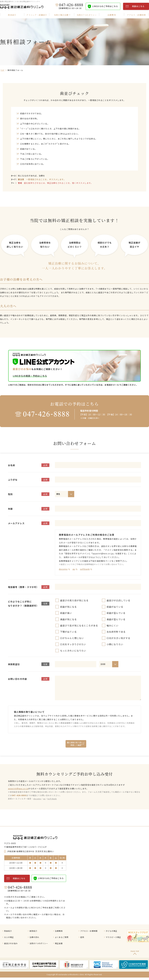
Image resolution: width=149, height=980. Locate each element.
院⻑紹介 (8, 931)
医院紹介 (34, 931)
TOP (2, 70)
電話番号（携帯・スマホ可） (23, 587)
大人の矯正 (9, 938)
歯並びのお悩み (11, 945)
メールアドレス (16, 523)
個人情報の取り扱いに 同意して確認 (76, 744)
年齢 (10, 509)
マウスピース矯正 (114, 938)
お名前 (12, 465)
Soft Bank (52, 799)
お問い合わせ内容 (17, 679)
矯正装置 (59, 945)
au (74, 569)
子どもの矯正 (112, 931)
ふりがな (13, 480)
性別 (10, 494)
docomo (63, 569)
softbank (85, 569)
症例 (82, 938)
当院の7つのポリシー (40, 945)
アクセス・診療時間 (90, 931)
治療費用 (59, 931)
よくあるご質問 (62, 938)
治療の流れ (35, 938)
